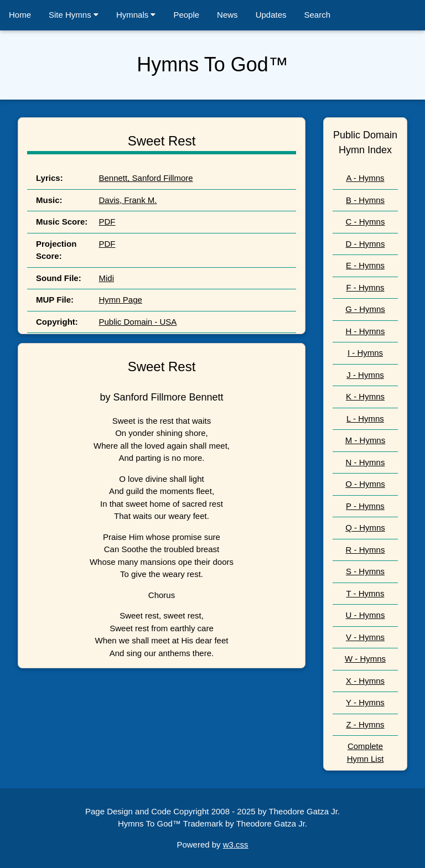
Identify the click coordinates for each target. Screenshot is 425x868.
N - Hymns (366, 462)
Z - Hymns (365, 724)
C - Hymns (366, 222)
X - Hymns (365, 681)
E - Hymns (365, 265)
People (186, 15)
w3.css (236, 844)
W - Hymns (365, 659)
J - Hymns (365, 375)
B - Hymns (365, 200)
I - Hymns (365, 353)
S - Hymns (365, 571)
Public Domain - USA (138, 322)
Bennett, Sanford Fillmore (146, 178)
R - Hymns (366, 550)
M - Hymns (366, 440)
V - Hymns (365, 637)
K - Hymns (365, 396)
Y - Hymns (365, 702)
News (227, 15)
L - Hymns (365, 419)
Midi (106, 278)
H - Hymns (366, 331)
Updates (271, 15)
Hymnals (136, 15)
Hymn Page (120, 300)
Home (20, 15)
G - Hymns (365, 309)
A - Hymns (365, 178)
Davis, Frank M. (128, 200)
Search (318, 15)
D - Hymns (366, 244)
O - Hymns (365, 484)
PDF (107, 222)
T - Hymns (366, 593)
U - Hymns (366, 615)
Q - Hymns (365, 527)
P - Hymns (365, 506)
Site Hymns (74, 15)
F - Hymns (365, 287)
